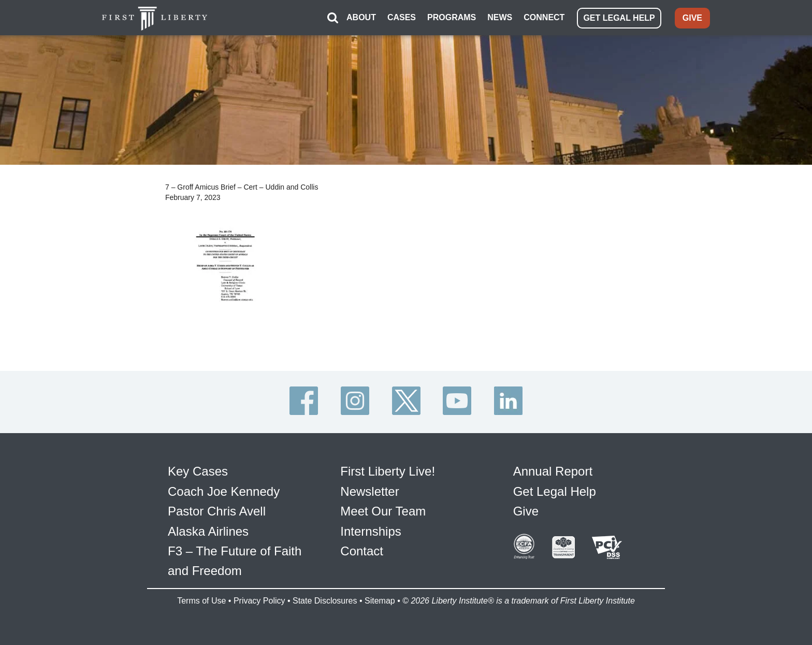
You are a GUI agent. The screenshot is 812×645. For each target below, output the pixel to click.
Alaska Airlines (208, 531)
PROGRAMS (452, 17)
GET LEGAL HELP (619, 18)
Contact (362, 551)
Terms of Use (201, 601)
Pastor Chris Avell (217, 511)
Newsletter (369, 491)
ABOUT (361, 17)
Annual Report (553, 471)
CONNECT (544, 17)
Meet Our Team (383, 511)
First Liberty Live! (388, 471)
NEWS (500, 17)
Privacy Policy (259, 601)
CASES (402, 17)
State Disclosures (325, 601)
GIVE (692, 18)
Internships (371, 531)
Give (526, 511)
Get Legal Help (555, 491)
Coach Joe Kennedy (224, 491)
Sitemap (380, 601)
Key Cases (198, 471)
